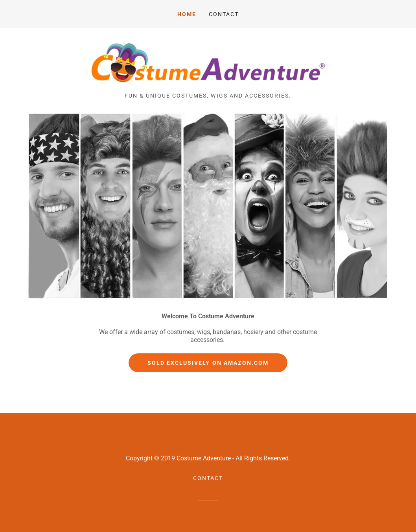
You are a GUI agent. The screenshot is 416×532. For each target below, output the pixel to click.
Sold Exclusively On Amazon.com (208, 363)
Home (187, 14)
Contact (224, 14)
